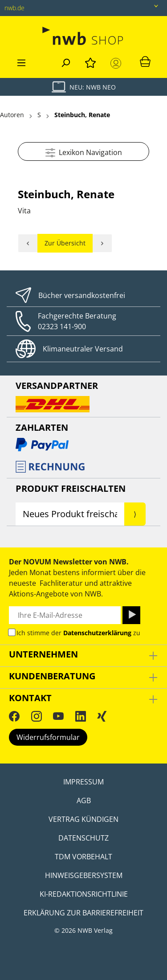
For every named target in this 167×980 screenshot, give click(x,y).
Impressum (83, 782)
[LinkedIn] (81, 716)
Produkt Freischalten (71, 488)
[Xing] (102, 716)
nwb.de (14, 8)
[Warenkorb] (145, 61)
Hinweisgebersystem (84, 875)
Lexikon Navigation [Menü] (84, 151)
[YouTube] (58, 716)
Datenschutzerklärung (97, 633)
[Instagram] (37, 716)
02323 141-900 (62, 327)
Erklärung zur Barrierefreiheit (83, 913)
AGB (84, 800)
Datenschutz (83, 838)
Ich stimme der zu (78, 633)
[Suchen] (65, 61)
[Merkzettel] (90, 61)
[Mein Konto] (118, 63)
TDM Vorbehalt (83, 857)
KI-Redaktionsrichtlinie (84, 894)
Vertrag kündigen (83, 819)
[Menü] (21, 61)
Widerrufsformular (48, 737)
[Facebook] (14, 716)
